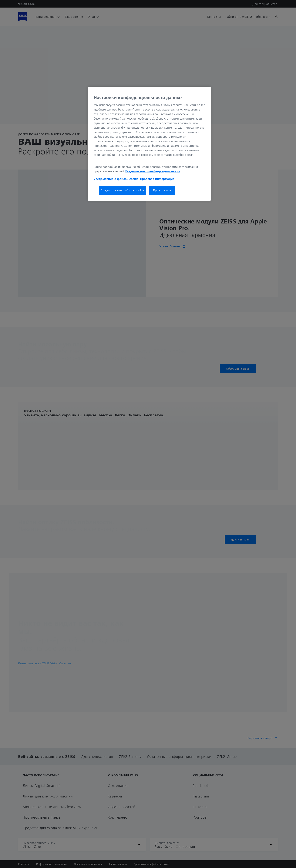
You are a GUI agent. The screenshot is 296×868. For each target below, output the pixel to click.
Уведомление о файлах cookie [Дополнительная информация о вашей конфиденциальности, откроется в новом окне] (116, 179)
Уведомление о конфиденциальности (153, 171)
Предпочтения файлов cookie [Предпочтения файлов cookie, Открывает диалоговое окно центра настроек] (122, 190)
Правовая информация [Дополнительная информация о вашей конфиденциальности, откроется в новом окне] (157, 179)
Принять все (162, 190)
